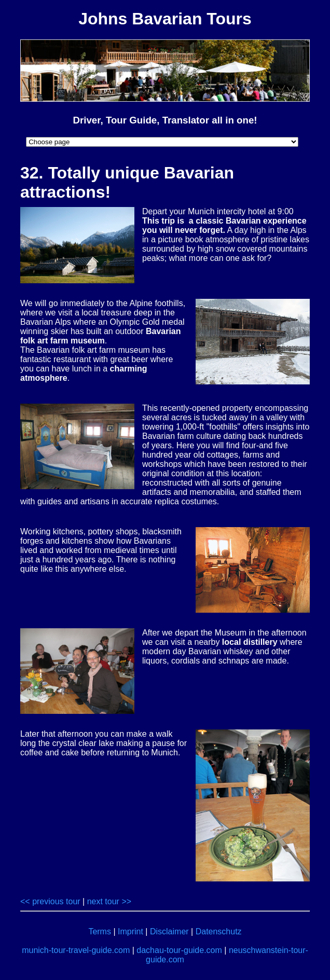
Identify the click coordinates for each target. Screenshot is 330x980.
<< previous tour (50, 901)
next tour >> (109, 901)
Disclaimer (169, 931)
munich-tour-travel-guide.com (76, 950)
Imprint (130, 931)
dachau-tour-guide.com (179, 950)
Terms (100, 931)
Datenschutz (219, 931)
